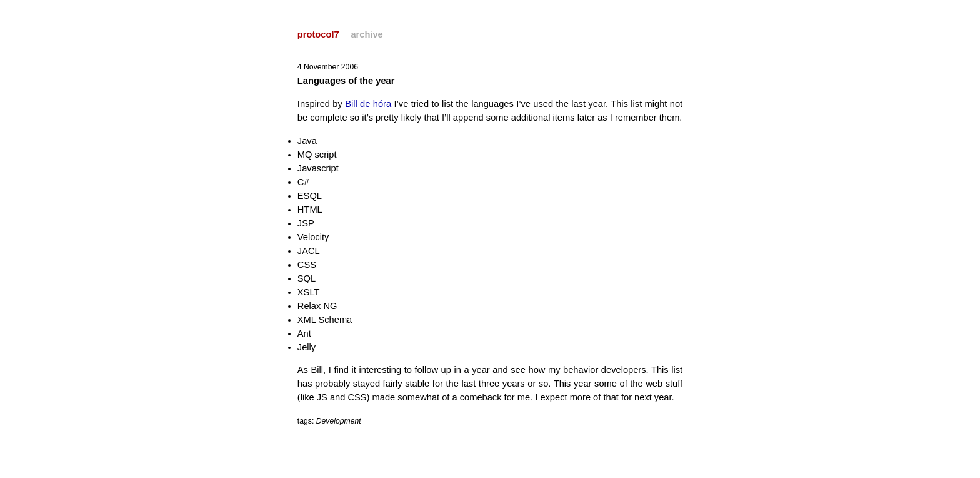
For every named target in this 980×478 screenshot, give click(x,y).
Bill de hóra (368, 104)
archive (367, 34)
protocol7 (318, 34)
